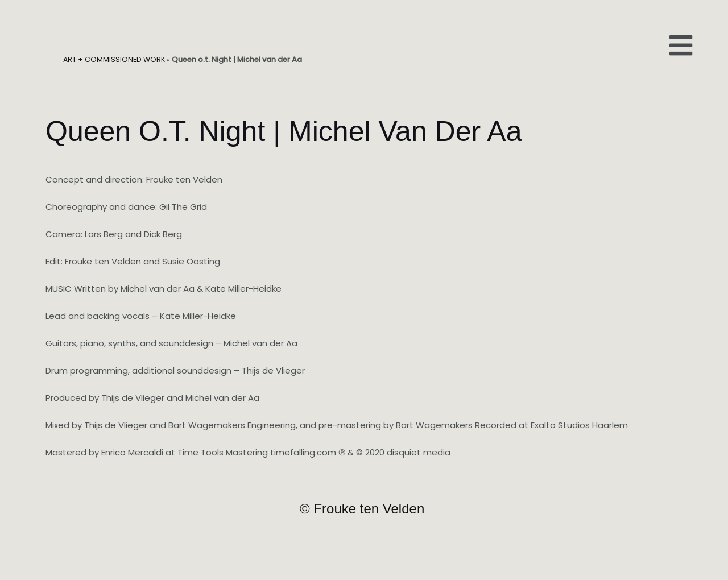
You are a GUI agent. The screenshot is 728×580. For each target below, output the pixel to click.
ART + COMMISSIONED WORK (115, 59)
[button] (681, 45)
